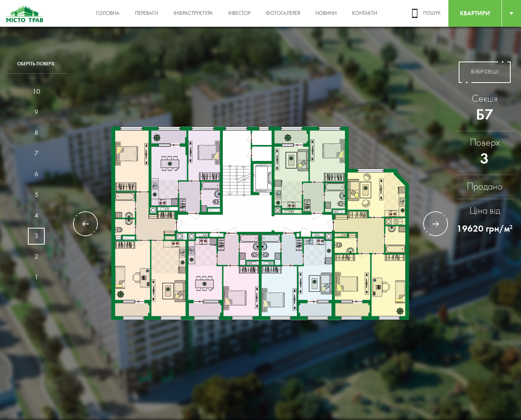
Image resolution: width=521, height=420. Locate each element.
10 (36, 92)
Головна (108, 13)
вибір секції (485, 72)
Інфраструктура (193, 13)
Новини (326, 13)
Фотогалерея (283, 13)
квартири (475, 13)
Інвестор (239, 13)
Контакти (365, 13)
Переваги (147, 13)
